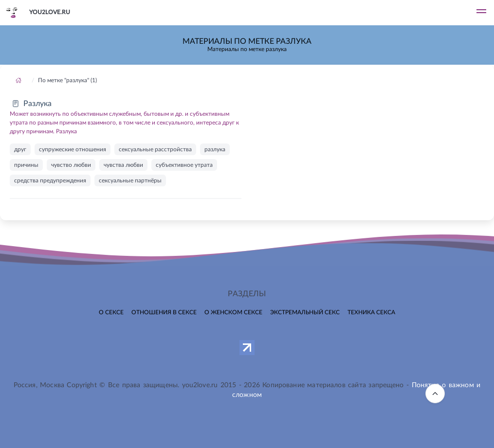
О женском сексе (233, 312)
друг (20, 149)
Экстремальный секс (305, 312)
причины (26, 165)
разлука (215, 149)
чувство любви (71, 165)
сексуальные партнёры (130, 180)
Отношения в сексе (164, 312)
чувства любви (123, 165)
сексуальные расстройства (155, 149)
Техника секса (371, 312)
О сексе (111, 312)
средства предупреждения (50, 180)
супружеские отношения (73, 149)
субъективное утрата (184, 165)
